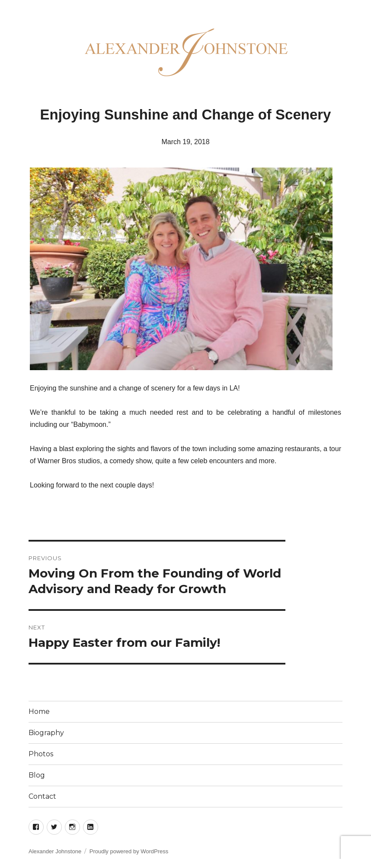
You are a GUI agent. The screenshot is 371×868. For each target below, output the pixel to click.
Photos (41, 754)
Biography (46, 733)
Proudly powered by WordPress (129, 851)
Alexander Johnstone (55, 851)
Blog (37, 775)
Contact (42, 796)
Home (39, 712)
